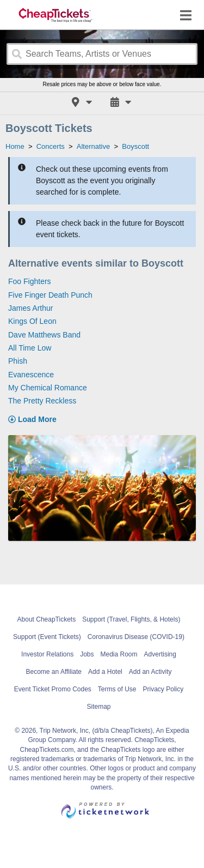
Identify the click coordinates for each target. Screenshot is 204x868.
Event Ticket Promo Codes (53, 689)
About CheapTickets (47, 619)
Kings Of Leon (32, 321)
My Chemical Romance (48, 388)
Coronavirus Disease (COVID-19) (136, 637)
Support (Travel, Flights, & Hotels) (131, 619)
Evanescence (31, 375)
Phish (18, 361)
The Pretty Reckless (42, 401)
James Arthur (30, 308)
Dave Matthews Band (44, 335)
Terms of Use (117, 689)
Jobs (87, 654)
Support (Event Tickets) (47, 637)
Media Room (119, 654)
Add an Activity (150, 672)
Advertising (160, 654)
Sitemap (98, 707)
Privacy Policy (163, 689)
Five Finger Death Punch (50, 295)
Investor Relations (47, 654)
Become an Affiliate (54, 672)
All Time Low (30, 348)
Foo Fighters (30, 281)
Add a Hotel (105, 672)
